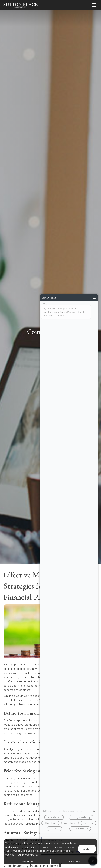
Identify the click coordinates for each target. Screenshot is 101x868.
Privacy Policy (74, 862)
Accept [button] (87, 849)
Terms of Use (27, 862)
